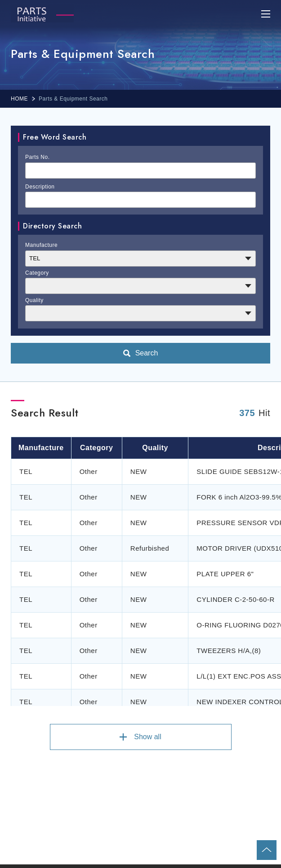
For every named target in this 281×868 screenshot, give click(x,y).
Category (37, 273)
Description (40, 187)
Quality (34, 300)
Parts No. (38, 157)
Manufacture (41, 245)
